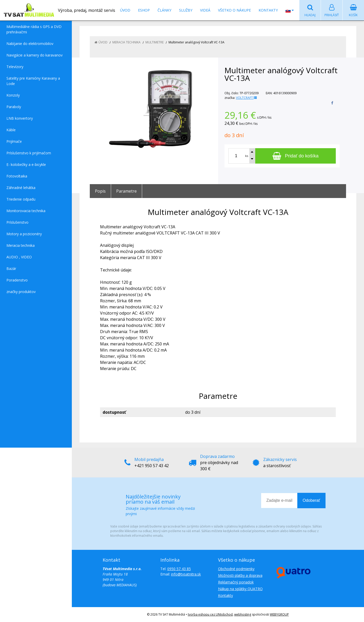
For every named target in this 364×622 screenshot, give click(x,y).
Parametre (126, 191)
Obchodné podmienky (236, 569)
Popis (100, 191)
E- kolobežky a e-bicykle (26, 164)
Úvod (125, 10)
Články (164, 10)
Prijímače (14, 141)
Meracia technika (21, 245)
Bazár (11, 268)
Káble (11, 130)
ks (247, 156)
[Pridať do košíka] (296, 156)
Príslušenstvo (17, 222)
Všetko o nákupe (234, 10)
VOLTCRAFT (246, 98)
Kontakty (268, 10)
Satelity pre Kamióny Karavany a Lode (33, 81)
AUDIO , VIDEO (19, 257)
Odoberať (311, 500)
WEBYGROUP (279, 614)
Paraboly (14, 107)
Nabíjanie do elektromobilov (30, 44)
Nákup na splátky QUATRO (240, 589)
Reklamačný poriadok (236, 582)
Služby (186, 10)
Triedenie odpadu (21, 199)
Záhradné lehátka (21, 188)
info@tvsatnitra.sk (186, 574)
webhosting (243, 614)
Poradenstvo (17, 280)
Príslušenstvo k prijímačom (29, 153)
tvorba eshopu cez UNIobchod (210, 614)
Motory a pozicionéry (24, 234)
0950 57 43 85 (179, 569)
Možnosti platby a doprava (240, 575)
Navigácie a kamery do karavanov (35, 55)
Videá (205, 10)
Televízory (15, 67)
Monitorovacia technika (26, 211)
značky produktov (21, 292)
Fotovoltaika (17, 176)
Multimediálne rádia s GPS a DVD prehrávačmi (34, 29)
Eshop (144, 10)
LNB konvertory (20, 118)
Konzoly (13, 95)
